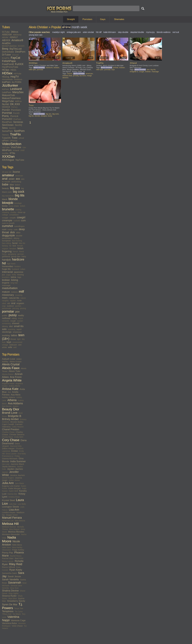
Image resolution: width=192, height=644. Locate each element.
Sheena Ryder (9, 596)
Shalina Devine (10, 591)
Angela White (12, 380)
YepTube (20, 160)
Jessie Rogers (8, 478)
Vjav (24, 147)
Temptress (8, 611)
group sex (16, 256)
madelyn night (58, 32)
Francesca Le (8, 456)
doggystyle (8, 235)
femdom (13, 249)
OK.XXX (15, 104)
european (6, 241)
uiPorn (5, 141)
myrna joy (150, 32)
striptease (17, 332)
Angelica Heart (8, 383)
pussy (13, 315)
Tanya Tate (19, 608)
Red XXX (19, 558)
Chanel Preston (11, 429)
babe (5, 184)
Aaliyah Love (9, 359)
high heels (11, 264)
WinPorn (7, 150)
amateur (8, 175)
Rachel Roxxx (16, 556)
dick (12, 232)
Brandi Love (10, 413)
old (9, 303)
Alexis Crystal (11, 364)
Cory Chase (11, 440)
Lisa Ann (14, 510)
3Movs (15, 32)
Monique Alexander (11, 534)
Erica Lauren (11, 454)
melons (14, 292)
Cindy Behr (19, 437)
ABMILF (14, 37)
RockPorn (7, 122)
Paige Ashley (18, 550)
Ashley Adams (9, 397)
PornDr (6, 110)
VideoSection (12, 144)
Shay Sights (13, 593)
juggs (8, 275)
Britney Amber (10, 419)
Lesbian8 (16, 89)
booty (5, 206)
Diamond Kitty (16, 446)
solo (4, 329)
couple (13, 218)
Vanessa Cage (18, 620)
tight (19, 339)
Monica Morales (16, 532)
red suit (176, 32)
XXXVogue (8, 160)
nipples (13, 301)
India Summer (18, 461)
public (5, 315)
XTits (12, 153)
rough (13, 321)
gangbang (12, 254)
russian (20, 321)
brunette (8, 209)
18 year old (7, 172)
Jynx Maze (19, 483)
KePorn (6, 89)
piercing (16, 308)
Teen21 (5, 135)
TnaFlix (15, 134)
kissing (20, 275)
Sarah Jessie (14, 576)
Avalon (16, 406)
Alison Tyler (14, 371)
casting (18, 210)
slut (11, 326)
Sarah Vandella (10, 579)
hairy (24, 256)
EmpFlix (6, 58)
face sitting (7, 243)
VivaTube (16, 147)
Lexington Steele (11, 507)
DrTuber (7, 55)
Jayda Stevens (9, 466)
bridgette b (134, 72)
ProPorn (17, 119)
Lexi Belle (22, 504)
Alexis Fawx (11, 368)
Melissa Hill (10, 524)
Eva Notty (22, 454)
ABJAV (5, 37)
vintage (5, 345)
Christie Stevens (17, 434)
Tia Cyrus (19, 611)
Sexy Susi (14, 588)
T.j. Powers (12, 606)
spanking (12, 329)
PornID (16, 113)
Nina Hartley (17, 547)
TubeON (6, 138)
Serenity (5, 588)
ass (18, 179)
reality (21, 315)
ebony (16, 238)
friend (22, 252)
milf (21, 291)
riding (14, 318)
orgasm (20, 303)
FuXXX (19, 64)
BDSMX (21, 46)
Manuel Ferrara (12, 518)
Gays (103, 19)
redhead (6, 318)
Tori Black (17, 614)
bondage (18, 203)
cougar (5, 218)
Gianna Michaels (10, 459)
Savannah (15, 583)
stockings (7, 332)
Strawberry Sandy (16, 601)
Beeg (5, 49)
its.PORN (17, 82)
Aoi (9, 392)
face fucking (17, 241)
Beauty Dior (11, 409)
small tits (19, 326)
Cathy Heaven (18, 427)
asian (12, 179)
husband (15, 269)
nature (23, 298)
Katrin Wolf (13, 491)
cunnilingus (19, 226)
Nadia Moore (9, 539)
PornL (6, 116)
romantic (6, 321)
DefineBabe (8, 52)
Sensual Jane (16, 586)
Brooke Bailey (17, 422)
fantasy (5, 246)
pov (17, 312)
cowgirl (21, 217)
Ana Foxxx (16, 377)
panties (18, 306)
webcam (13, 345)
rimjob (20, 318)
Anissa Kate (10, 389)
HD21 (13, 70)
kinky (14, 275)
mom (5, 298)
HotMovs (18, 79)
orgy (4, 306)
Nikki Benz (17, 545)
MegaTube (8, 101)
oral (13, 303)
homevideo (8, 266)
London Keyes (9, 512)
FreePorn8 (8, 64)
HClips (6, 70)
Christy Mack (7, 437)
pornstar (8, 311)
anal (5, 179)
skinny (5, 326)
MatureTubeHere (11, 98)
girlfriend (6, 256)
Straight (71, 19)
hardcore (18, 259)
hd (4, 263)
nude (19, 301)
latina (13, 277)
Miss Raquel (14, 529)
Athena (12, 400)
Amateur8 (17, 40)
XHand (16, 150)
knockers (6, 277)
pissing (23, 308)
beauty (5, 188)
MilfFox (18, 101)
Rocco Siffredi (8, 567)
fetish (20, 248)
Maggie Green (12, 515)
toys (9, 342)
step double (123, 32)
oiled (4, 303)
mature (6, 292)
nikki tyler (32, 70)
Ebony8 (15, 55)
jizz (3, 275)
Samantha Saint (9, 573)
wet (20, 345)
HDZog (6, 77)
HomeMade (7, 79)
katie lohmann (110, 32)
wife (10, 347)
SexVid (12, 128)
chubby (13, 212)
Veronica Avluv (9, 623)
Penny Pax (8, 553)
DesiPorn (20, 52)
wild (15, 347)
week (84, 27)
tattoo (14, 335)
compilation (14, 215)
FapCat (15, 58)
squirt (19, 329)
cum (23, 220)
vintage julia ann (74, 32)
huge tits (6, 269)
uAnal (21, 138)
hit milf (99, 32)
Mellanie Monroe (9, 527)
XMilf (22, 150)
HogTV (15, 77)
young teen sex (35, 35)
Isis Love (6, 464)
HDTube (18, 74)
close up (21, 212)
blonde (13, 199)
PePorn (14, 107)
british (23, 206)
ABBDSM (7, 35)
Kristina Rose (14, 497)
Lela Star (13, 504)
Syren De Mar (10, 604)
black (5, 199)
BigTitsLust (16, 49)
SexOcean (8, 125)
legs (19, 277)
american (19, 176)
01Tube (6, 32)
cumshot (7, 226)
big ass (15, 188)
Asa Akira (16, 395)
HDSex (7, 73)
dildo (18, 233)
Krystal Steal (8, 500)
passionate (7, 308)
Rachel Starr (8, 558)
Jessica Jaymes (17, 475)
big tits (20, 195)
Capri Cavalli (8, 424)
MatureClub (8, 95)
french (15, 252)
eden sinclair (88, 32)
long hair (14, 283)
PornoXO (7, 119)
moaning (19, 295)
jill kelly (76, 76)
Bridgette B (15, 416)
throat (13, 339)
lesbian (6, 280)
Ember (15, 451)
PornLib (14, 116)
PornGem (16, 110)
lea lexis (83, 76)
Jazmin (5, 472)
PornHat (7, 113)
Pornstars (87, 19)
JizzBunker (10, 85)
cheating (6, 212)
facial (15, 243)
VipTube (6, 147)
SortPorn (19, 131)
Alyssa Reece (8, 374)
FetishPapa (9, 61)
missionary (8, 295)
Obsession (6, 550)
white (4, 347)
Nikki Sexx (6, 547)
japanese (19, 272)
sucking (6, 335)
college (5, 215)
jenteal (116, 68)
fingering (7, 251)
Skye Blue (13, 598)
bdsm (18, 185)
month (75, 27)
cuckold (17, 221)
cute (16, 229)
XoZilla (5, 153)
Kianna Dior (12, 494)
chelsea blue (67, 76)
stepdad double (137, 32)
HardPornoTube (10, 67)
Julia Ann (8, 483)
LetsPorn (7, 92)
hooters (18, 266)
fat (10, 246)
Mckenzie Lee (8, 521)
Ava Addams (15, 403)
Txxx (15, 138)
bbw (12, 185)
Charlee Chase (8, 432)
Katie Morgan (15, 488)
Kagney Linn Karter (11, 486)
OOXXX (6, 107)
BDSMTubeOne (9, 46)
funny (4, 254)
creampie (7, 220)
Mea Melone (20, 521)
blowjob (8, 203)
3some (16, 172)
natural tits (14, 298)
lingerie (6, 283)
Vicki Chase (17, 626)
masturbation (10, 288)
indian (23, 269)
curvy (10, 229)
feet (14, 246)
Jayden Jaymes (15, 469)
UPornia (14, 141)
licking (15, 280)
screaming (6, 323)
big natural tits (8, 196)
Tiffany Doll (7, 614)
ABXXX (6, 40)
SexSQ (18, 125)
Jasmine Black (17, 464)
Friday (17, 456)
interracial (7, 272)
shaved (15, 323)
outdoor (10, 306)
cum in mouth (8, 223)
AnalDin (6, 43)
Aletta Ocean (15, 362)
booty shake (14, 206)
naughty (5, 301)
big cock (19, 192)
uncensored (17, 342)
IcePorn (6, 82)
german (20, 254)
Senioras (18, 122)
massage (6, 285)
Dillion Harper (8, 448)
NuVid (5, 104)
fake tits (22, 243)
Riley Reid (16, 564)
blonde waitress (163, 32)
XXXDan (8, 156)
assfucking (16, 182)
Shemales (119, 19)
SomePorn (7, 131)
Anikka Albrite (14, 386)
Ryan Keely (16, 570)
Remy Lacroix (8, 561)
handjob (6, 260)
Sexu (5, 128)
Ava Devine (7, 406)
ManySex (18, 92)
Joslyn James (14, 480)
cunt (4, 229)
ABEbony (17, 35)
